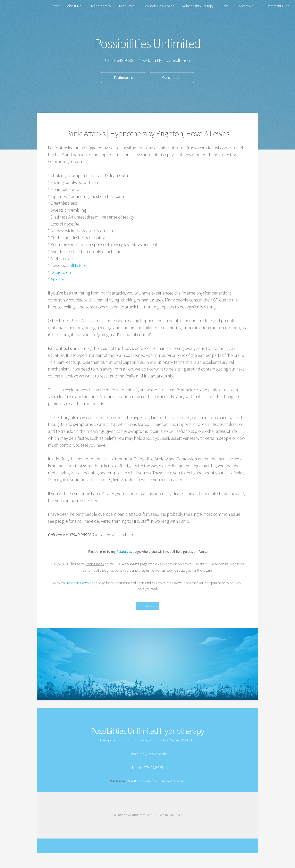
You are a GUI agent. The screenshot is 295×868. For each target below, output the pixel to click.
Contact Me (245, 6)
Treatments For (277, 6)
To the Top (147, 606)
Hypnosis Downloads (158, 6)
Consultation (172, 78)
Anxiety (57, 279)
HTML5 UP (175, 815)
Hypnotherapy (100, 6)
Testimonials (123, 78)
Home (55, 6)
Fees (225, 6)
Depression (61, 272)
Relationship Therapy (198, 6)
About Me (74, 6)
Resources (127, 6)
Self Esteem (78, 265)
